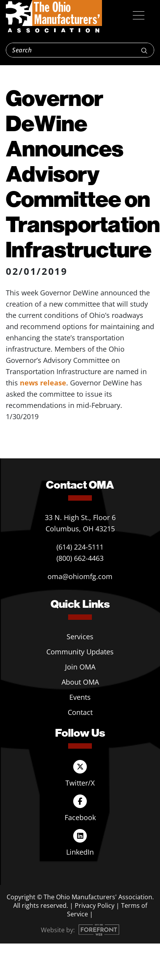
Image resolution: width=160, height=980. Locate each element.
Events (80, 697)
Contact (80, 712)
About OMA (80, 682)
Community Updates (80, 652)
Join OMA (80, 667)
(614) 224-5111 (80, 547)
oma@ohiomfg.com (80, 576)
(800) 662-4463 (80, 558)
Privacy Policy (95, 905)
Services (80, 637)
